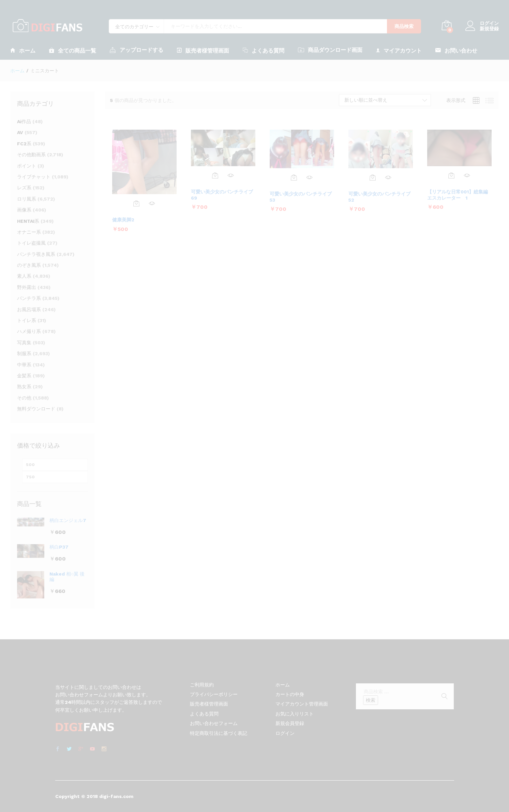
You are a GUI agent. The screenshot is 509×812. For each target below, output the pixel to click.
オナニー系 (29, 232)
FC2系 (24, 144)
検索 (371, 700)
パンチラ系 (29, 298)
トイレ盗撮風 (31, 243)
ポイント (27, 166)
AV (20, 132)
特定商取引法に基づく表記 (219, 733)
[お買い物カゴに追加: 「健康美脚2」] (136, 203)
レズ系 (24, 188)
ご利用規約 (202, 685)
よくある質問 (264, 50)
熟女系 (24, 387)
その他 (24, 398)
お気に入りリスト (295, 714)
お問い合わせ (456, 50)
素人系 (24, 276)
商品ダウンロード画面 (330, 50)
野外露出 (27, 287)
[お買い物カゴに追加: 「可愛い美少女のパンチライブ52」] (373, 177)
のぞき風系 (29, 265)
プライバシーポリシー (214, 694)
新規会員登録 (290, 723)
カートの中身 (290, 694)
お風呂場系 (29, 309)
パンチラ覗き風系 (36, 254)
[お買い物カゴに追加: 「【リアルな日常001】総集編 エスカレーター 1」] (451, 175)
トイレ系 (27, 320)
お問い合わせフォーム (214, 723)
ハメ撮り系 (29, 331)
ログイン (482, 23)
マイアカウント (399, 50)
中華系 (24, 365)
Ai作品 (24, 121)
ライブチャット (34, 177)
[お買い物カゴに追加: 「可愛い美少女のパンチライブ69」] (215, 175)
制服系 (24, 353)
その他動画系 (31, 155)
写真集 (24, 343)
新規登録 (489, 29)
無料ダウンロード (36, 409)
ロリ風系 (27, 199)
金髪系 (24, 376)
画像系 (24, 210)
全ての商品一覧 (73, 50)
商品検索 (404, 26)
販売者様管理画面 (203, 50)
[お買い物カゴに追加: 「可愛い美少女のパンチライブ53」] (294, 177)
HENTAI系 (28, 221)
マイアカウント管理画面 (302, 704)
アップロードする (137, 50)
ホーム (23, 50)
